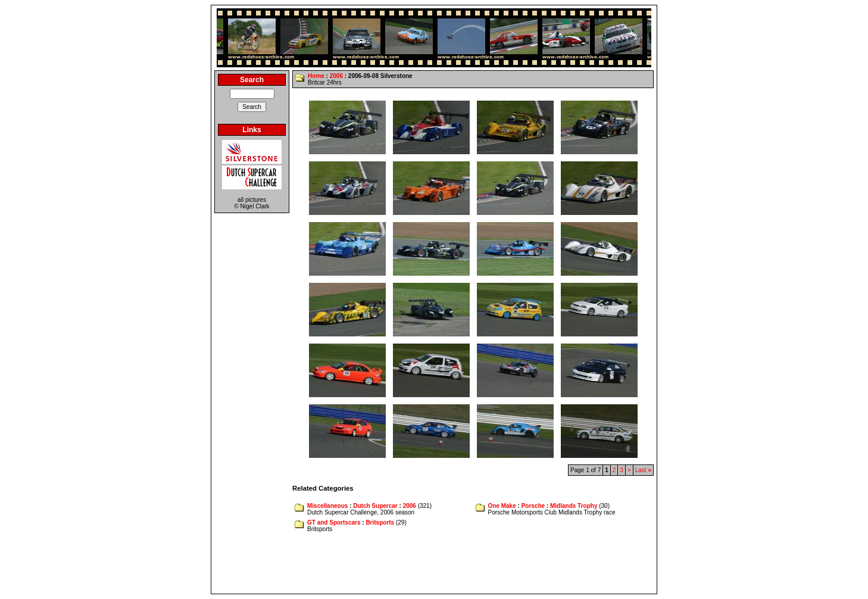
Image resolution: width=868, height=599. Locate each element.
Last (643, 470)
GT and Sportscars (334, 522)
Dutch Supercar (375, 506)
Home (316, 76)
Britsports (380, 522)
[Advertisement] (434, 564)
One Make (502, 506)
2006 (336, 76)
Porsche (533, 506)
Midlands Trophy (574, 506)
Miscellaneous (327, 506)
